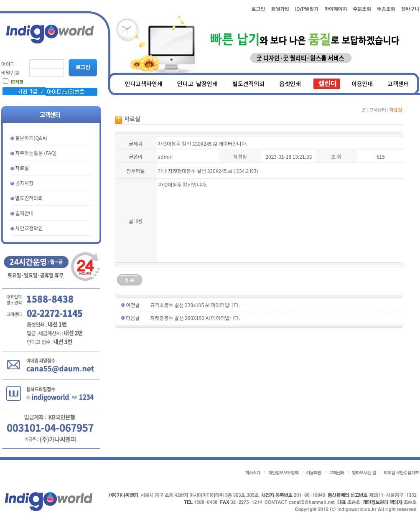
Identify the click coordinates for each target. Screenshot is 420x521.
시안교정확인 (29, 228)
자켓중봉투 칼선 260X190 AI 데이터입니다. (195, 318)
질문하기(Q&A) (31, 138)
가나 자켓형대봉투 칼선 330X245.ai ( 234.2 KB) (208, 171)
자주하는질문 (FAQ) (36, 153)
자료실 (22, 168)
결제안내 (24, 213)
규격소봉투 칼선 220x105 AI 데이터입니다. (195, 305)
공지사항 (24, 183)
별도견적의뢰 (29, 198)
